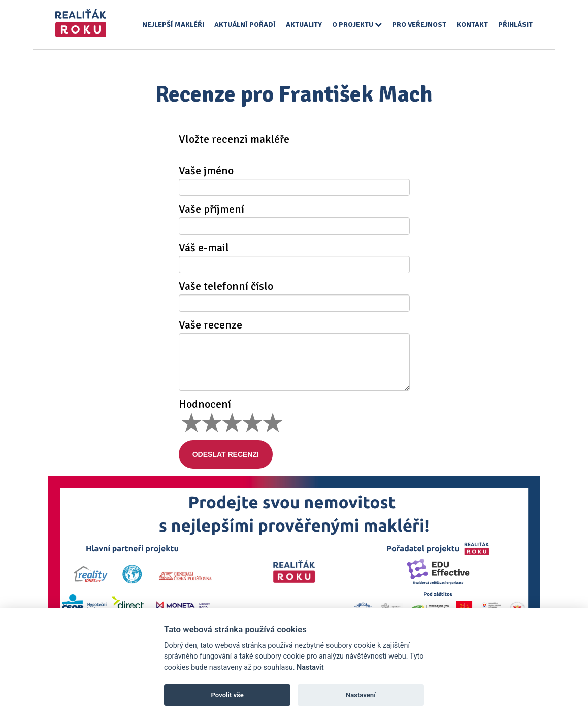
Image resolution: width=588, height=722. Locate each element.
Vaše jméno (206, 171)
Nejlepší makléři (173, 25)
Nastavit (310, 667)
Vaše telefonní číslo (226, 286)
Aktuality (304, 25)
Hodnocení (205, 404)
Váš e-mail (204, 248)
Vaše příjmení (211, 209)
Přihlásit (515, 25)
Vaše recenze (210, 325)
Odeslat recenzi (232, 454)
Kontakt (472, 25)
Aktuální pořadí (245, 25)
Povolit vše (227, 695)
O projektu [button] (357, 25)
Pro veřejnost (419, 25)
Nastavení (361, 695)
